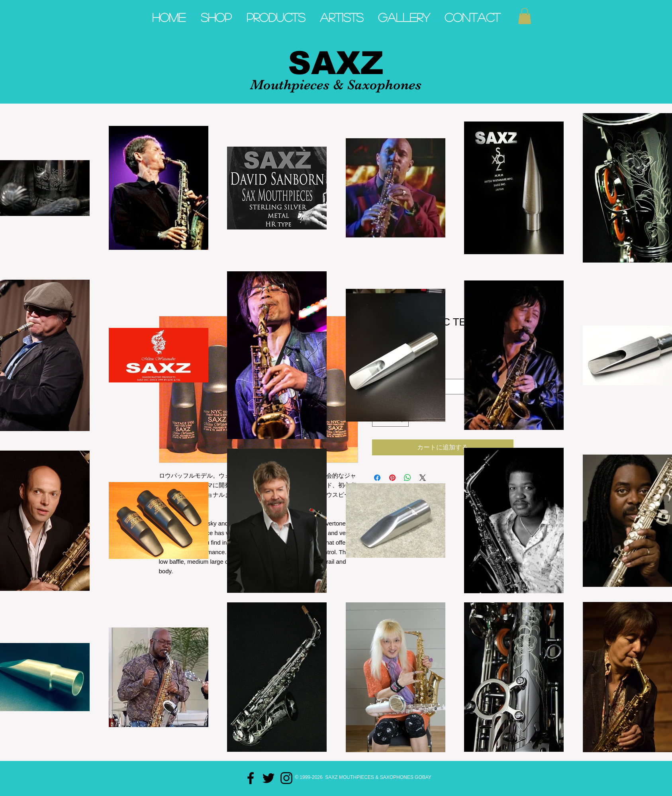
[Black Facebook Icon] (251, 778)
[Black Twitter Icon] (268, 778)
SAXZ (336, 63)
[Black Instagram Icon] (286, 778)
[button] (525, 16)
